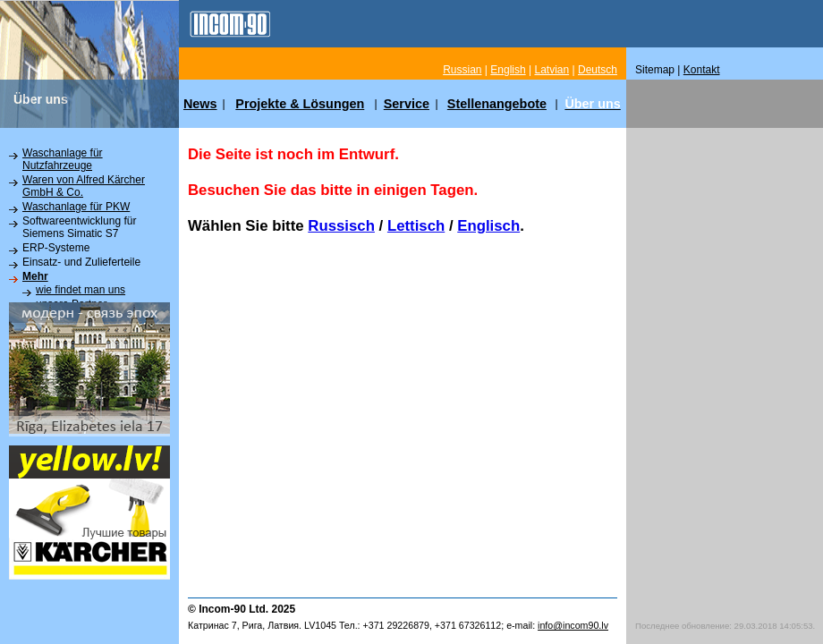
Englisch (488, 226)
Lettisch (416, 226)
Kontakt (702, 70)
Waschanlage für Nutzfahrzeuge (63, 159)
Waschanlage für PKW (76, 207)
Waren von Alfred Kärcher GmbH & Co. (84, 186)
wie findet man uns (81, 290)
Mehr (35, 276)
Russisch (341, 226)
